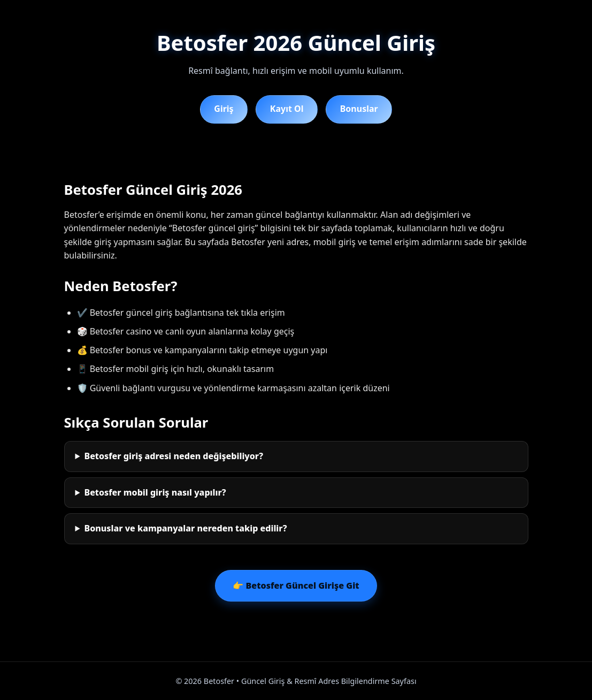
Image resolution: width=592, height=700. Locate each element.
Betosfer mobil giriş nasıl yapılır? (155, 492)
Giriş (224, 109)
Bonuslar (359, 109)
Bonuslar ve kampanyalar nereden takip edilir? (185, 528)
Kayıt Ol (287, 109)
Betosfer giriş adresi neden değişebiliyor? (174, 456)
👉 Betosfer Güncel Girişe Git (296, 585)
